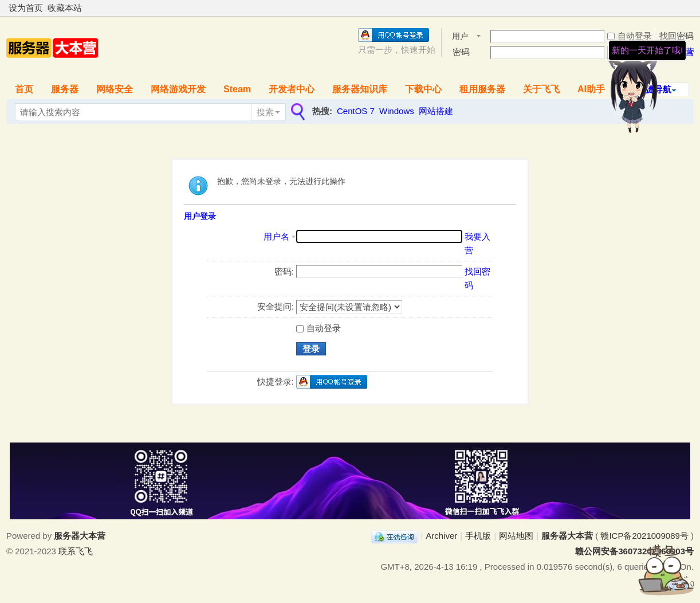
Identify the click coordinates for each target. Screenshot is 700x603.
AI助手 (591, 89)
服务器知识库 (360, 89)
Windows (397, 111)
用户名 (460, 37)
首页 (24, 89)
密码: (284, 271)
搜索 (265, 112)
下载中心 (423, 89)
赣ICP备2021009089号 (644, 536)
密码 (461, 52)
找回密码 (677, 36)
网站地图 (516, 536)
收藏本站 (65, 8)
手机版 (478, 536)
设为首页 (26, 8)
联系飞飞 (76, 551)
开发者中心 (292, 89)
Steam (237, 89)
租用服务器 (482, 89)
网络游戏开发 (178, 89)
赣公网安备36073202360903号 (634, 551)
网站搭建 (436, 111)
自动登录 (630, 36)
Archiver (441, 536)
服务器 (65, 89)
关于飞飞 (541, 89)
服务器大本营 (567, 536)
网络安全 (115, 89)
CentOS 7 (356, 111)
